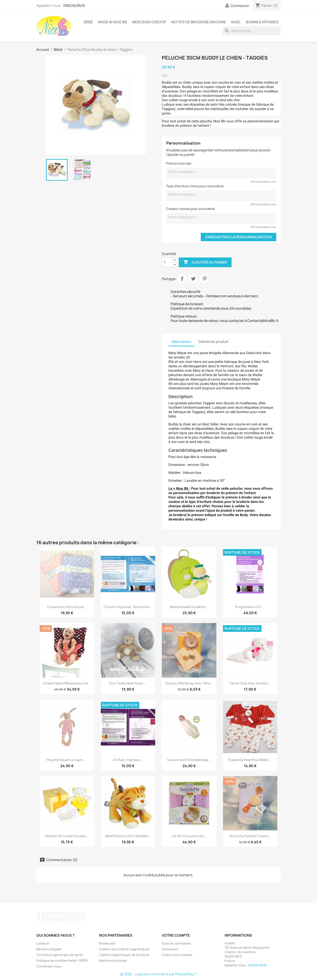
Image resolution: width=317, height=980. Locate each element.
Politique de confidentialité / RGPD (62, 961)
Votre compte (176, 935)
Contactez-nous (49, 966)
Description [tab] (182, 342)
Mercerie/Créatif (149, 22)
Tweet (193, 279)
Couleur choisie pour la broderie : (191, 209)
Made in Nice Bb (112, 22)
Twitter (51, 916)
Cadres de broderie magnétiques (124, 949)
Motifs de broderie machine (199, 22)
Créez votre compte (177, 955)
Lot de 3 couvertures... (189, 836)
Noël (236, 22)
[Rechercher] (252, 31)
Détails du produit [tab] (214, 342)
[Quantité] (167, 262)
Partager (182, 279)
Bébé (88, 22)
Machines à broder (113, 961)
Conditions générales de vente (60, 955)
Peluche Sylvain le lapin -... (67, 760)
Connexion (170, 949)
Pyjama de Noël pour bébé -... (250, 760)
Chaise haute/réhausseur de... (67, 683)
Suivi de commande (176, 943)
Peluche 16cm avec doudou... (67, 836)
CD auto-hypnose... (128, 760)
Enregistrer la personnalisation (239, 237)
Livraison (43, 943)
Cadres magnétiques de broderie (124, 955)
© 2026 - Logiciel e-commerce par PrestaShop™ (159, 974)
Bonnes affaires (262, 22)
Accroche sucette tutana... (250, 836)
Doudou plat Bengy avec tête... (189, 683)
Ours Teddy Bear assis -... (128, 683)
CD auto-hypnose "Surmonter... (128, 607)
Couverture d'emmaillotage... (189, 760)
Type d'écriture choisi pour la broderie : (196, 186)
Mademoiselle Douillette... (189, 607)
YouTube (61, 916)
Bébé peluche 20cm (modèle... (128, 836)
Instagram (80, 916)
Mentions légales (49, 949)
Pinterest (205, 279)
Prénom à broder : (180, 163)
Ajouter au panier (205, 262)
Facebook (41, 916)
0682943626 (74, 6)
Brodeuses (107, 943)
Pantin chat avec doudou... (250, 683)
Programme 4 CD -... (250, 607)
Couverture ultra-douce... (67, 607)
